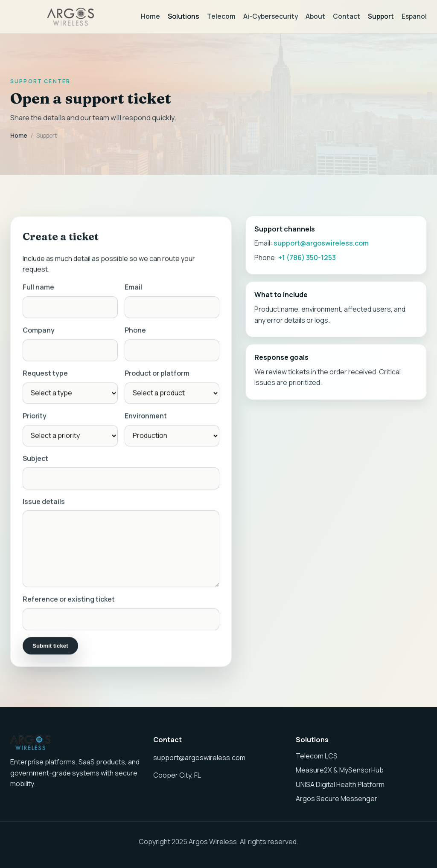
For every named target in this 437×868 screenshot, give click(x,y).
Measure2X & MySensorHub (340, 770)
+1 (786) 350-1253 (307, 258)
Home (150, 16)
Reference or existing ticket (69, 600)
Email (133, 288)
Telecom (221, 16)
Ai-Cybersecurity (271, 16)
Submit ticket (50, 647)
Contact (347, 16)
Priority (35, 417)
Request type (45, 375)
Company (39, 331)
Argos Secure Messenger (336, 799)
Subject (35, 460)
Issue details (44, 503)
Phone (135, 331)
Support (381, 16)
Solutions (184, 16)
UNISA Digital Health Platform (340, 784)
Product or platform (157, 375)
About (315, 16)
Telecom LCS (317, 756)
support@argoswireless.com (321, 243)
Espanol (414, 16)
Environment (146, 417)
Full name (38, 288)
